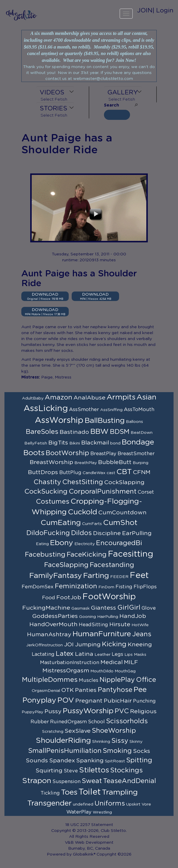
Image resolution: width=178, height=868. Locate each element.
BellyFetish (36, 443)
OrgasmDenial (46, 691)
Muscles (89, 680)
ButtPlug (70, 473)
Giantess (104, 608)
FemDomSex (38, 587)
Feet (139, 576)
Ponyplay (39, 700)
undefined (83, 804)
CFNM (142, 472)
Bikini (75, 443)
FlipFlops (145, 587)
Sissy (120, 741)
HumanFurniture (102, 634)
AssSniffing (111, 410)
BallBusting (105, 421)
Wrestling (102, 812)
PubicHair (118, 701)
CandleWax (94, 473)
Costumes (53, 502)
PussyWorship (88, 711)
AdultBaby (33, 398)
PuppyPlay (32, 712)
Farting (96, 576)
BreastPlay (103, 454)
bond (115, 443)
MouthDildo (102, 671)
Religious (143, 711)
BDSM (120, 432)
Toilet (90, 792)
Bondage (138, 442)
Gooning (88, 617)
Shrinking (101, 742)
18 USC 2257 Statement (89, 825)
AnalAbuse (89, 398)
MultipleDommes (50, 680)
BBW (100, 432)
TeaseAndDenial (130, 781)
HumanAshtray (49, 635)
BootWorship (67, 453)
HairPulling (108, 617)
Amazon (58, 397)
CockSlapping (124, 482)
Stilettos (94, 770)
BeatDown (142, 433)
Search (112, 105)
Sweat (92, 781)
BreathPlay (86, 463)
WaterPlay (79, 812)
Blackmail (95, 443)
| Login (163, 11)
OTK (68, 690)
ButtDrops (43, 472)
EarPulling (137, 533)
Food (49, 598)
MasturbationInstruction (70, 663)
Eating (42, 544)
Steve (71, 771)
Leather (102, 655)
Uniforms (110, 803)
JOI (69, 645)
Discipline (107, 533)
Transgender (49, 803)
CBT (124, 472)
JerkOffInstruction (44, 645)
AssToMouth (139, 410)
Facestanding (112, 565)
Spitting (139, 760)
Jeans (142, 634)
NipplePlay (117, 680)
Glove (149, 608)
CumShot (120, 523)
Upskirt (133, 804)
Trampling (120, 792)
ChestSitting (83, 482)
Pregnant (89, 701)
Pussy (53, 711)
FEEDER (119, 577)
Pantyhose (115, 690)
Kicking (114, 644)
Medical (112, 662)
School (96, 722)
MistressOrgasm (66, 671)
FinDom (106, 587)
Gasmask (81, 608)
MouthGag (125, 671)
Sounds (37, 761)
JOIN (145, 11)
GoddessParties (55, 616)
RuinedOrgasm (68, 722)
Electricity (85, 544)
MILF (131, 662)
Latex (65, 654)
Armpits (121, 397)
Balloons (134, 422)
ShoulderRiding (63, 741)
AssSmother (84, 410)
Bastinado (74, 432)
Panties (86, 690)
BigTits (58, 443)
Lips (129, 655)
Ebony (62, 543)
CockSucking (46, 492)
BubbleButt (115, 462)
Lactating (43, 654)
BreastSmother (136, 454)
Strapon (37, 781)
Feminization (76, 586)
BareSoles (42, 432)
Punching (144, 701)
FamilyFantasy (56, 576)
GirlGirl (129, 608)
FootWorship (109, 597)
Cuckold (82, 512)
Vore (146, 804)
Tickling (50, 793)
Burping (141, 463)
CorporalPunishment (103, 492)
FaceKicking (87, 555)
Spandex (62, 761)
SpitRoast (115, 761)
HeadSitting (93, 625)
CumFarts (92, 524)
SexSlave (78, 731)
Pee (140, 690)
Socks (142, 751)
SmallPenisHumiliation (65, 751)
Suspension (66, 782)
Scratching (53, 732)
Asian (146, 397)
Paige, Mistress (56, 377)
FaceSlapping (66, 565)
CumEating (61, 523)
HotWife (140, 625)
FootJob (69, 598)
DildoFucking (48, 533)
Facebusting (45, 555)
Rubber (40, 722)
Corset (146, 492)
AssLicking (46, 409)
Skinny (136, 742)
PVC (122, 711)
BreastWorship (51, 462)
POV (66, 700)
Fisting (124, 587)
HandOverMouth (53, 624)
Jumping (88, 645)
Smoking (117, 751)
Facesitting (130, 554)
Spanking (90, 761)
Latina (84, 654)
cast (111, 473)
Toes (69, 792)
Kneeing (140, 645)
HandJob (133, 616)
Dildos (81, 533)
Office (146, 680)
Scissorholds (127, 721)
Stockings (126, 770)
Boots (34, 453)
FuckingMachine (46, 608)
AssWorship (59, 421)
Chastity (47, 482)
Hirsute (120, 624)
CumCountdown (122, 513)
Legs (117, 654)
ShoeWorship (114, 731)
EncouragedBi (119, 543)
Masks (140, 655)
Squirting (49, 771)
